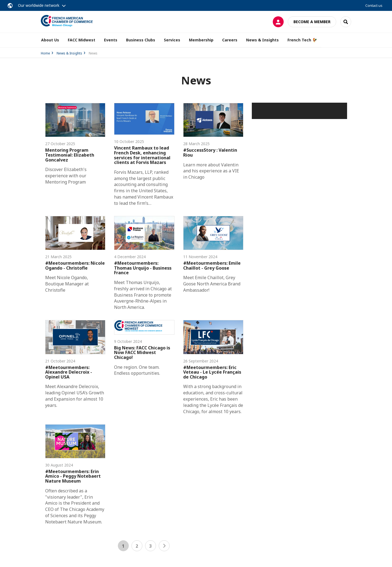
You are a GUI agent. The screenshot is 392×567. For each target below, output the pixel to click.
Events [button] (111, 40)
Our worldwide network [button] (39, 5)
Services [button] (172, 40)
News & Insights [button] (262, 40)
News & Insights (69, 53)
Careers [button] (230, 40)
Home (45, 53)
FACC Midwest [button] (82, 40)
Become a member (312, 22)
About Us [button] (50, 40)
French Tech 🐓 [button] (302, 40)
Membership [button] (201, 40)
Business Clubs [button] (141, 40)
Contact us (374, 5)
